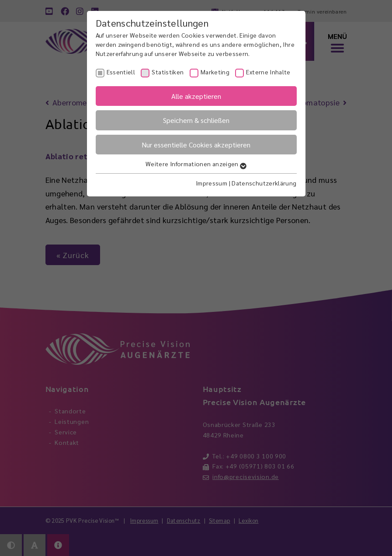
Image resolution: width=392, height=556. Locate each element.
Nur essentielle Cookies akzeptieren (196, 145)
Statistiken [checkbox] (168, 72)
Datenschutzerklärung (264, 183)
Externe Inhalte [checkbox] (268, 72)
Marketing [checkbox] (215, 72)
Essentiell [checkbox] (121, 72)
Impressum (212, 183)
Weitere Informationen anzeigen (196, 164)
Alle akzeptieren (196, 96)
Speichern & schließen (196, 120)
